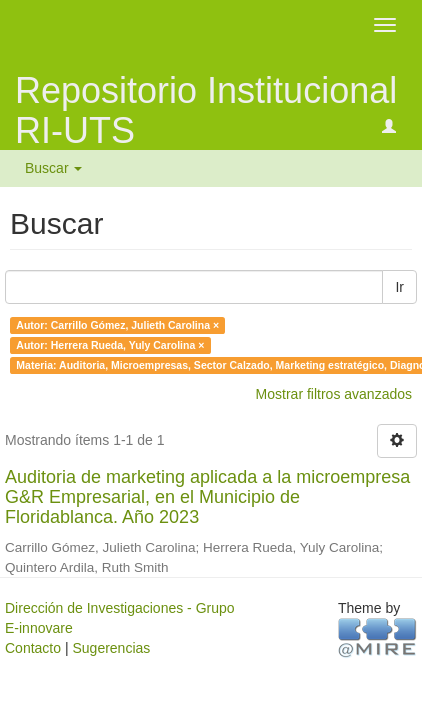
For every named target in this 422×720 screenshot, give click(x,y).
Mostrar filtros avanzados (334, 394)
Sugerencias (111, 648)
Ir (399, 287)
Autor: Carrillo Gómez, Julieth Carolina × (117, 325)
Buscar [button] (53, 168)
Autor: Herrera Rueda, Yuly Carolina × (110, 345)
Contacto (33, 648)
